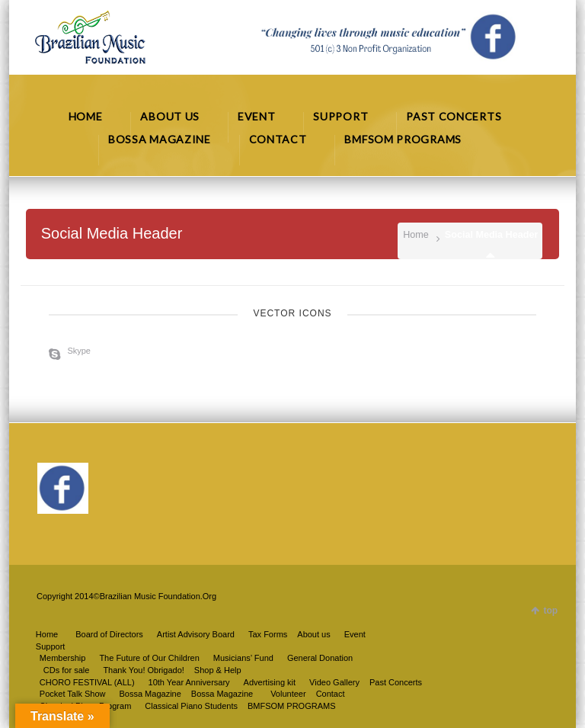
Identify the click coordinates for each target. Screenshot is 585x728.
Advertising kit (270, 682)
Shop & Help (218, 670)
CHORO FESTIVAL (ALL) (87, 682)
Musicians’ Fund (243, 658)
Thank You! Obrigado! (143, 670)
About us (313, 634)
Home (416, 235)
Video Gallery (334, 682)
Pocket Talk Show (73, 694)
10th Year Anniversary (189, 682)
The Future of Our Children (149, 658)
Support (51, 646)
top (550, 611)
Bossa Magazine (222, 694)
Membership (63, 658)
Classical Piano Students (191, 706)
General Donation (320, 658)
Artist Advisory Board (196, 634)
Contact (331, 694)
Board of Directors (109, 634)
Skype (79, 351)
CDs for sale (67, 670)
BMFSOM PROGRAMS (292, 706)
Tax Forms (268, 634)
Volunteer (288, 694)
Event (355, 634)
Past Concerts (396, 682)
